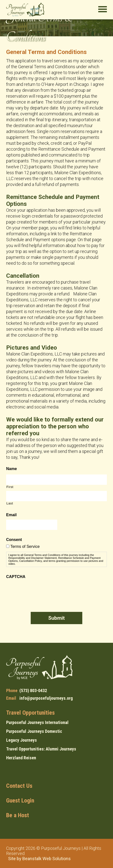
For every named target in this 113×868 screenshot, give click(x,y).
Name (12, 469)
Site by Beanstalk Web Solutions (39, 859)
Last (10, 503)
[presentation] (43, 591)
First (10, 487)
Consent (14, 540)
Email (11, 515)
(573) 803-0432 (33, 690)
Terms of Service (25, 546)
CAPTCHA (16, 577)
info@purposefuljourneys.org (46, 698)
